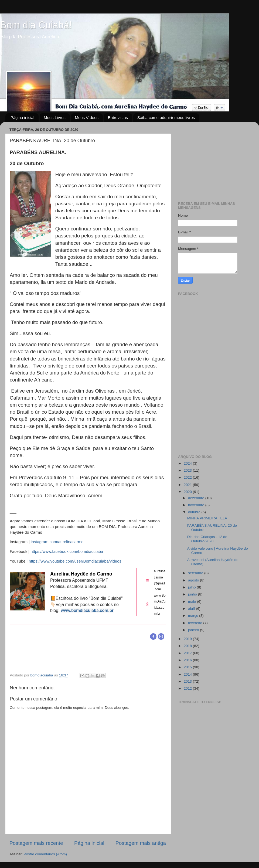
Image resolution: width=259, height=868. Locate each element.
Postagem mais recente (36, 843)
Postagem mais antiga (141, 843)
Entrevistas (118, 118)
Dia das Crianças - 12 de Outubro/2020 (207, 539)
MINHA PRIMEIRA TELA (207, 518)
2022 (188, 477)
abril (192, 609)
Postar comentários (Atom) (45, 854)
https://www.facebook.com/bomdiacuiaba (67, 552)
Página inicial (22, 118)
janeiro (194, 630)
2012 (188, 688)
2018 (188, 646)
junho (193, 594)
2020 (188, 492)
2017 (188, 653)
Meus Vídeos (87, 118)
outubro (195, 512)
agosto (194, 580)
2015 (188, 667)
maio (192, 602)
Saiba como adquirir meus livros (166, 118)
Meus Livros (55, 118)
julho (192, 587)
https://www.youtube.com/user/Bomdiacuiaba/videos (75, 561)
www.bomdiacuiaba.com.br (87, 610)
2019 (188, 639)
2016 (188, 660)
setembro (196, 573)
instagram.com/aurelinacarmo (57, 542)
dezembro (197, 498)
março (194, 616)
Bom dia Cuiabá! (36, 25)
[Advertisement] (214, 160)
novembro (197, 505)
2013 (188, 681)
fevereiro (196, 623)
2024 (188, 463)
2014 (188, 674)
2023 (188, 470)
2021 (188, 485)
